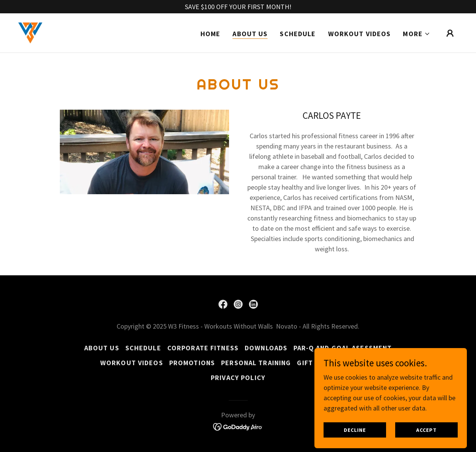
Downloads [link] (266, 348)
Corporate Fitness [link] (203, 348)
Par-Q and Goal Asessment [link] (343, 348)
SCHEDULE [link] (298, 34)
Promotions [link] (192, 363)
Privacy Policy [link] (238, 378)
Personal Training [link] (256, 363)
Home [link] (211, 34)
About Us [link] (250, 34)
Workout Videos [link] (360, 34)
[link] (30, 32)
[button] (417, 34)
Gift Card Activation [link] (336, 363)
